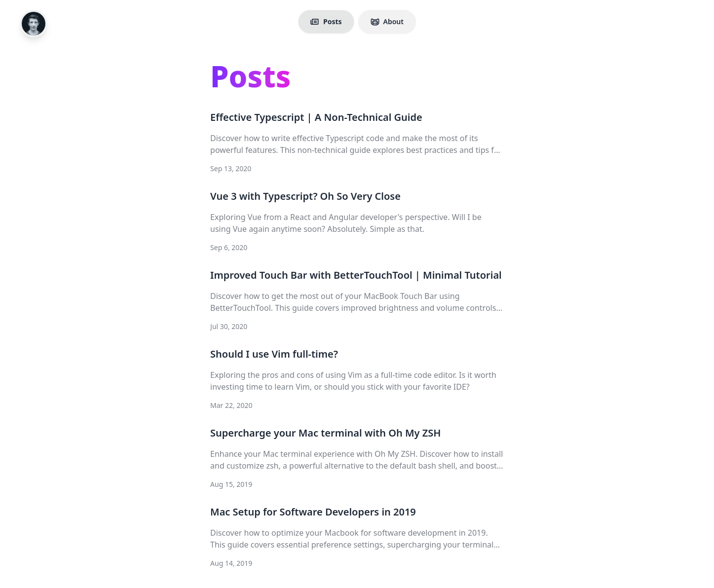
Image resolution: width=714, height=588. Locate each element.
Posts (326, 21)
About (387, 21)
